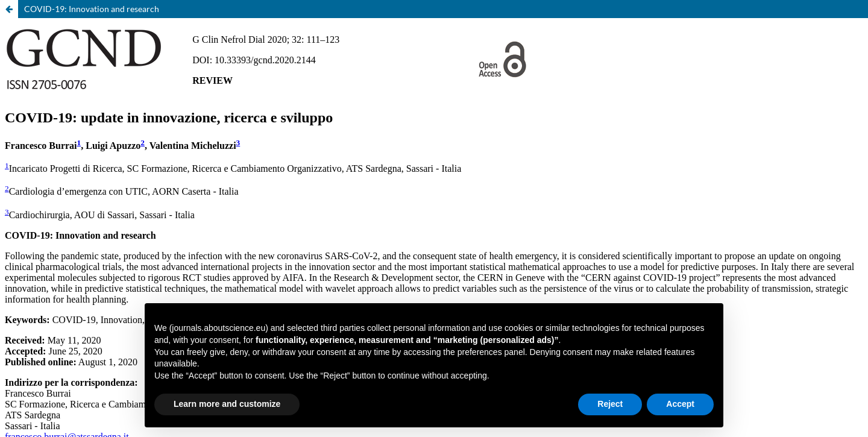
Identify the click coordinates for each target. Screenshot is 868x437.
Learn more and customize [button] (227, 404)
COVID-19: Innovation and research (92, 9)
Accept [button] (680, 404)
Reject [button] (610, 404)
